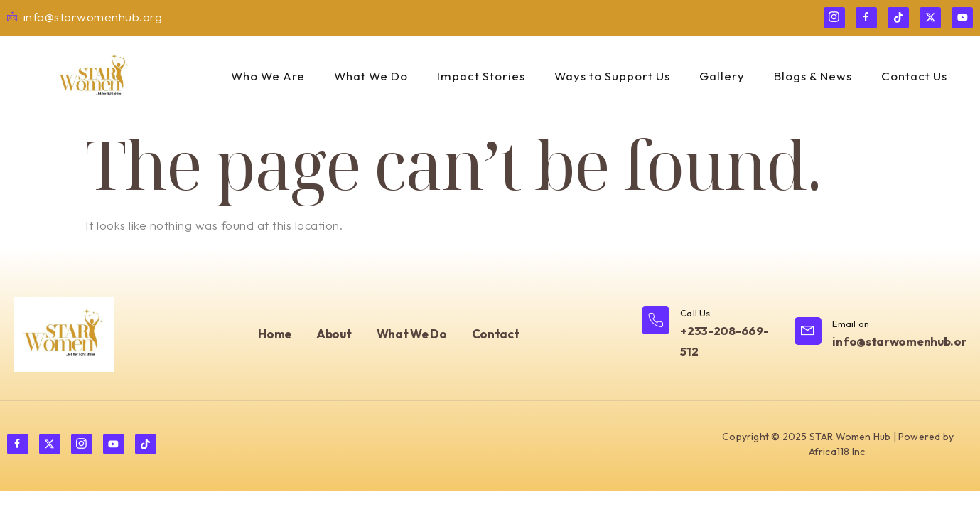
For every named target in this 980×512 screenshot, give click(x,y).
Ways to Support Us (612, 76)
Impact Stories (479, 76)
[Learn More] (711, 335)
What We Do (367, 76)
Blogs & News (815, 76)
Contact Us (918, 76)
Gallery (723, 76)
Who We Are (262, 76)
